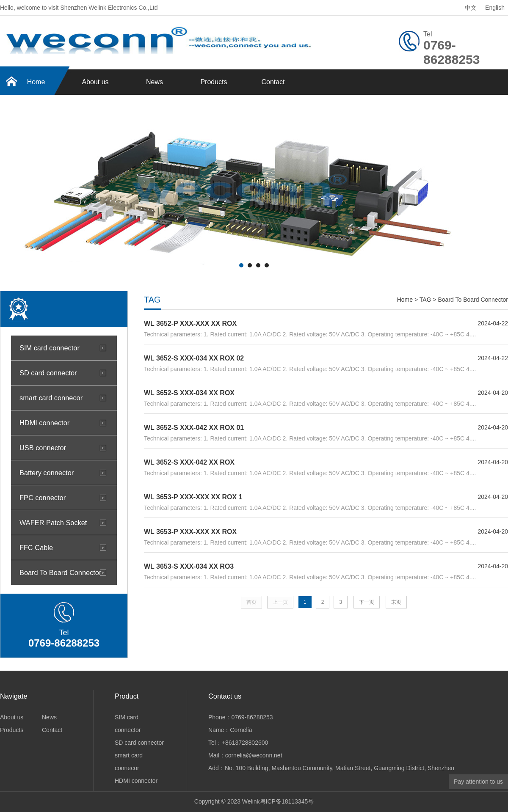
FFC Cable (36, 548)
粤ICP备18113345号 (287, 801)
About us (95, 82)
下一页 (367, 602)
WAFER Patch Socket (53, 523)
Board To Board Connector (60, 573)
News (155, 82)
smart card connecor (51, 398)
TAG (425, 300)
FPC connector (43, 498)
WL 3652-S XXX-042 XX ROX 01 (194, 428)
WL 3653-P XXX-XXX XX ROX (190, 532)
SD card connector (48, 373)
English (495, 8)
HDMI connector (44, 423)
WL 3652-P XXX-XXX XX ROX (190, 323)
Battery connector (47, 473)
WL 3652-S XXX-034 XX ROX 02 (194, 358)
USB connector (43, 448)
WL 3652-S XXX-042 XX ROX (189, 462)
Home (36, 82)
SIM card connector (50, 348)
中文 (471, 8)
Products (214, 82)
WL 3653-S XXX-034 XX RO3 (189, 566)
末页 (396, 602)
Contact (273, 82)
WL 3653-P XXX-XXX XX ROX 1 (193, 497)
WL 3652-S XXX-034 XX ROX (189, 393)
